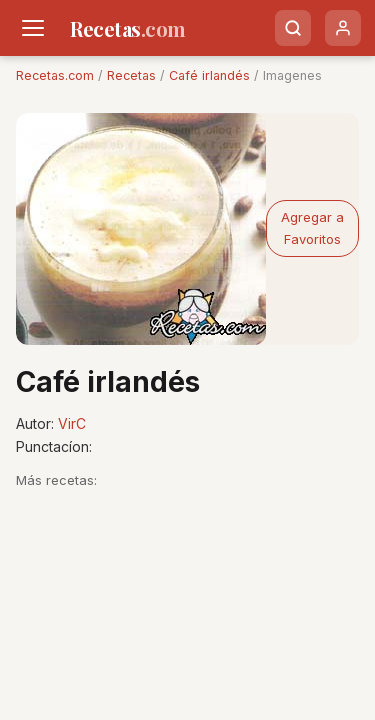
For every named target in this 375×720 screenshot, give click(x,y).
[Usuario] (343, 28)
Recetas (131, 75)
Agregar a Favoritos (312, 227)
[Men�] (33, 28)
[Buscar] (293, 28)
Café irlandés (209, 75)
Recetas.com (55, 75)
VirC (72, 423)
